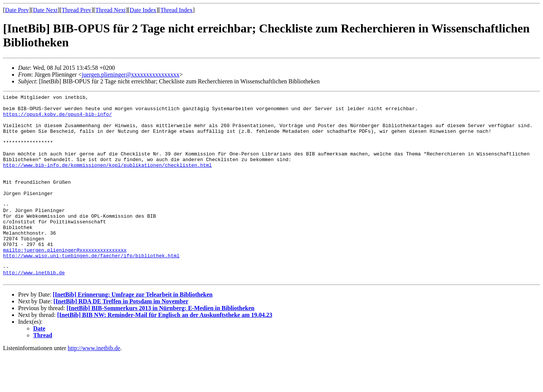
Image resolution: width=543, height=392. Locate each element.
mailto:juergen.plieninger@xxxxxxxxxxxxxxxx (65, 281)
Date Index (143, 10)
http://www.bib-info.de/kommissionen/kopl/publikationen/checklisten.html (107, 180)
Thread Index (176, 10)
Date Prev (17, 10)
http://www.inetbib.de (34, 309)
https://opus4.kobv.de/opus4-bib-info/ (58, 118)
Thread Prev (76, 10)
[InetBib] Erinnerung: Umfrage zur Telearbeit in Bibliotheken (133, 332)
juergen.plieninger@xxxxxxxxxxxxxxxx (131, 75)
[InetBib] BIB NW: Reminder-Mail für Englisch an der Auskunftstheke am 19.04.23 (165, 352)
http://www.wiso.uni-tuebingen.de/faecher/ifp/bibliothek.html (91, 288)
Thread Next (110, 10)
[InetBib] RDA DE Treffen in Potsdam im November (121, 339)
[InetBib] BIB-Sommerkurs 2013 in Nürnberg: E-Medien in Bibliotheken (160, 345)
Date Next (45, 10)
